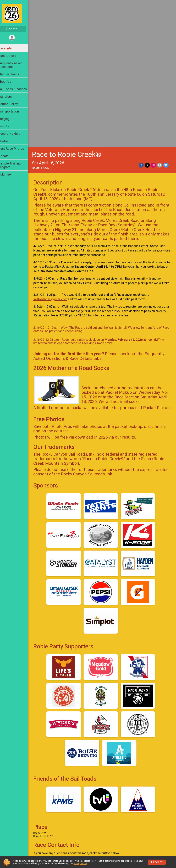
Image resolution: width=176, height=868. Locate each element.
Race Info (10, 48)
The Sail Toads (13, 74)
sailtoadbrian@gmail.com (55, 155)
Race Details (12, 56)
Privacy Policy (80, 863)
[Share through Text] (166, 21)
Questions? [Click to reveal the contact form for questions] (52, 724)
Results (8, 126)
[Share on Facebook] (142, 21)
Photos (8, 141)
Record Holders (14, 134)
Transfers (10, 97)
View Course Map (56, 762)
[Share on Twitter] (148, 21)
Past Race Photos (16, 149)
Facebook (98, 783)
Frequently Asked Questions (15, 65)
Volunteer (10, 174)
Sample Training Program (14, 165)
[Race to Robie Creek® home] (16, 13)
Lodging (8, 119)
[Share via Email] (160, 21)
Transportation (13, 111)
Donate (16, 29)
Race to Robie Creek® (71, 10)
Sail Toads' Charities (17, 89)
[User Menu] (16, 38)
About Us (9, 82)
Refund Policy (13, 104)
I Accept (157, 862)
